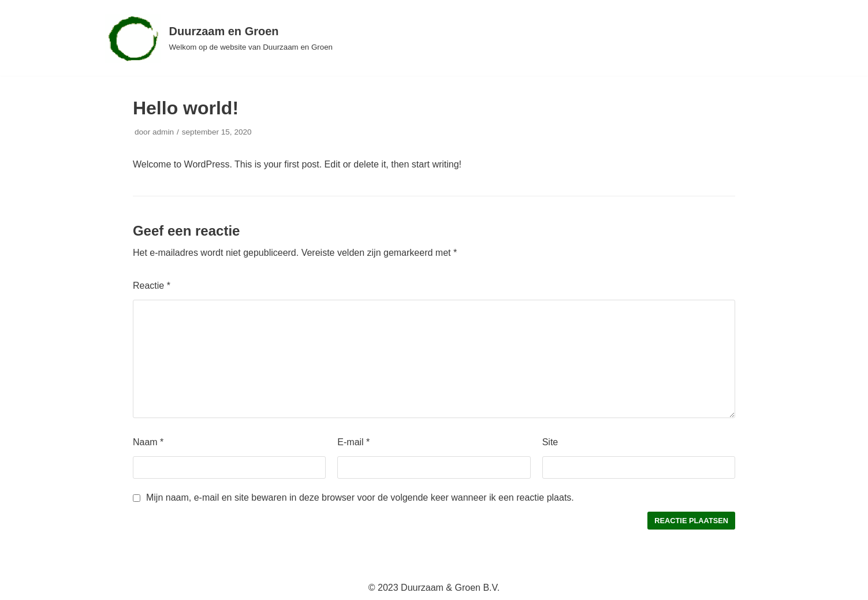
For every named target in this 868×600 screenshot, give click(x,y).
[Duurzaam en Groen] (219, 38)
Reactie (152, 286)
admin (163, 132)
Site (550, 442)
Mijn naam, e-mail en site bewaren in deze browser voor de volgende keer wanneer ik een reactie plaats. (360, 497)
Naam (148, 442)
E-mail (353, 442)
